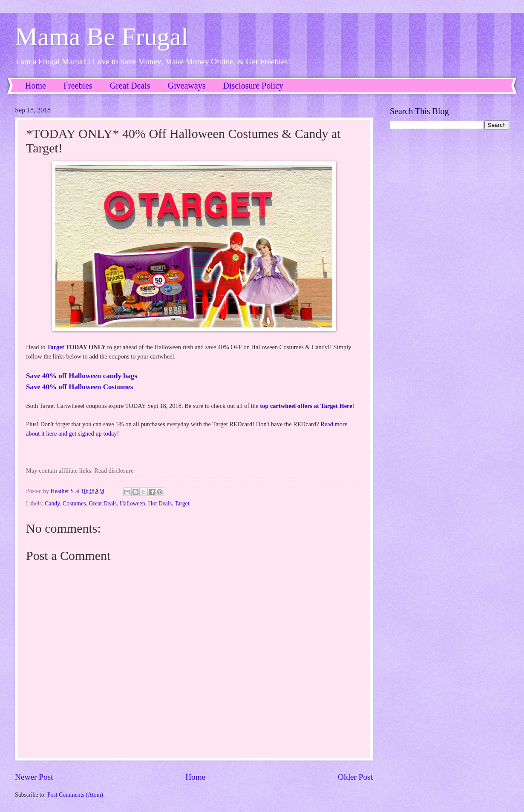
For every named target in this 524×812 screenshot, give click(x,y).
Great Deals (130, 86)
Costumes (74, 504)
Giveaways (187, 86)
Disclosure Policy (253, 86)
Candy (52, 504)
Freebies (78, 86)
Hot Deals (160, 504)
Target (56, 347)
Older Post (355, 777)
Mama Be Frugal (102, 37)
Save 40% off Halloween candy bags (82, 376)
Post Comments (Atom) (75, 795)
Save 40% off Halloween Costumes (79, 387)
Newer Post (34, 777)
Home (36, 86)
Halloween (132, 504)
